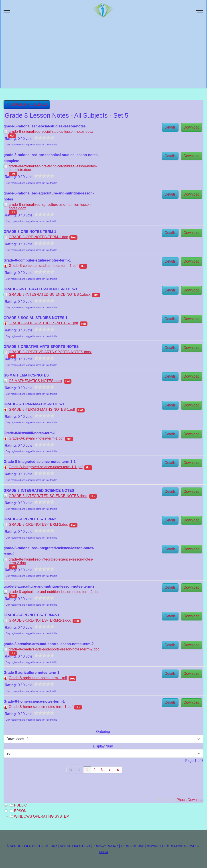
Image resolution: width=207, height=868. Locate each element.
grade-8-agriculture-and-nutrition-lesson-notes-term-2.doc (54, 592)
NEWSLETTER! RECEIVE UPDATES (173, 846)
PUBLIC (18, 805)
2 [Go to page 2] (94, 770)
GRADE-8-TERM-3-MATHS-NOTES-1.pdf (42, 409)
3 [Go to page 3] (102, 770)
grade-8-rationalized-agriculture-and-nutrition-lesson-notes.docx (50, 206)
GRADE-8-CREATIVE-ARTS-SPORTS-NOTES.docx (50, 352)
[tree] (103, 811)
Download (192, 127)
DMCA (103, 852)
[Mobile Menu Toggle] (7, 10)
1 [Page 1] (87, 770)
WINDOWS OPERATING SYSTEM (39, 816)
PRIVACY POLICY (105, 846)
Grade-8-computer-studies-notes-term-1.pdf (43, 266)
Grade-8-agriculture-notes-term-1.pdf (38, 678)
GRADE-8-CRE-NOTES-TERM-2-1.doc (40, 620)
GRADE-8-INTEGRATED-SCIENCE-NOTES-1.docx (50, 294)
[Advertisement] (103, 54)
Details (170, 127)
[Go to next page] (110, 770)
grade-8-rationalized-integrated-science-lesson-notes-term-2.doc (51, 561)
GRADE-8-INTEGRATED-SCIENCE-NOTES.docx (48, 496)
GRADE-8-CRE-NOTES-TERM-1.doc (38, 237)
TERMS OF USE (132, 846)
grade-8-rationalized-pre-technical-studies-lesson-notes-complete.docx (53, 168)
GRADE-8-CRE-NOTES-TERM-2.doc (38, 524)
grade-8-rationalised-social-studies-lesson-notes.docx (51, 132)
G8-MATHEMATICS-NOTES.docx (35, 381)
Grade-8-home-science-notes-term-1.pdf (41, 707)
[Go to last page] (118, 770)
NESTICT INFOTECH (75, 846)
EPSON (18, 811)
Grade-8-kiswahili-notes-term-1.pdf (36, 438)
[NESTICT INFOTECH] (103, 11)
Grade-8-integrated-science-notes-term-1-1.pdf (46, 467)
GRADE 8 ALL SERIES (27, 104)
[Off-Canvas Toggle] (200, 10)
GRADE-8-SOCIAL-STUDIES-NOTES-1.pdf (43, 323)
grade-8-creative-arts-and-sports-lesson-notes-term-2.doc (54, 649)
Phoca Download (190, 800)
